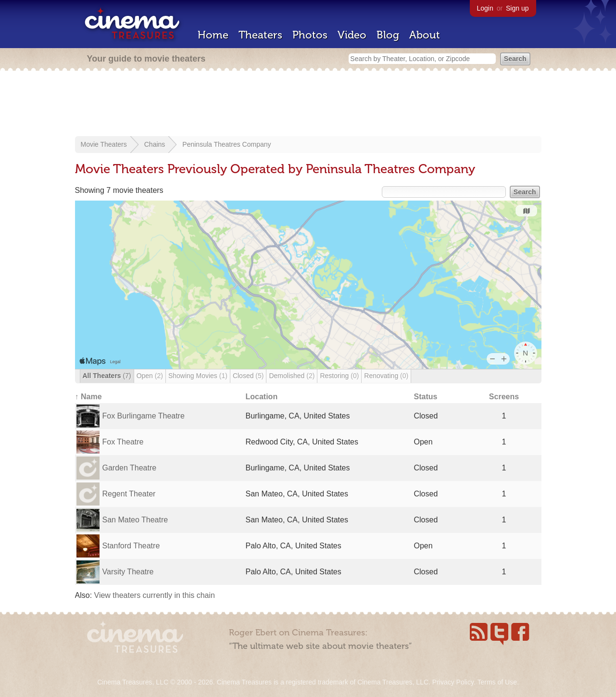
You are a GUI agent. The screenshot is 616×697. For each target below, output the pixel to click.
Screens (504, 397)
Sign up (517, 8)
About (425, 35)
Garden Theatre (130, 468)
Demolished (292, 376)
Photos (310, 35)
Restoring (339, 376)
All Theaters (107, 376)
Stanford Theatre (131, 546)
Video (352, 35)
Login (485, 8)
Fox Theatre (123, 442)
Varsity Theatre (128, 572)
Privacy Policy (453, 682)
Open (150, 376)
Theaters (260, 35)
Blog (388, 35)
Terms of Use (497, 682)
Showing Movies (198, 376)
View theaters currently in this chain (155, 595)
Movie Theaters (104, 144)
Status (426, 397)
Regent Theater (129, 494)
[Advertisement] (308, 104)
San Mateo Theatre (135, 520)
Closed (248, 376)
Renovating (386, 376)
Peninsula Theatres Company (226, 144)
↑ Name (88, 397)
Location (262, 397)
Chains (155, 144)
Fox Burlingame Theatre (144, 416)
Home (213, 35)
